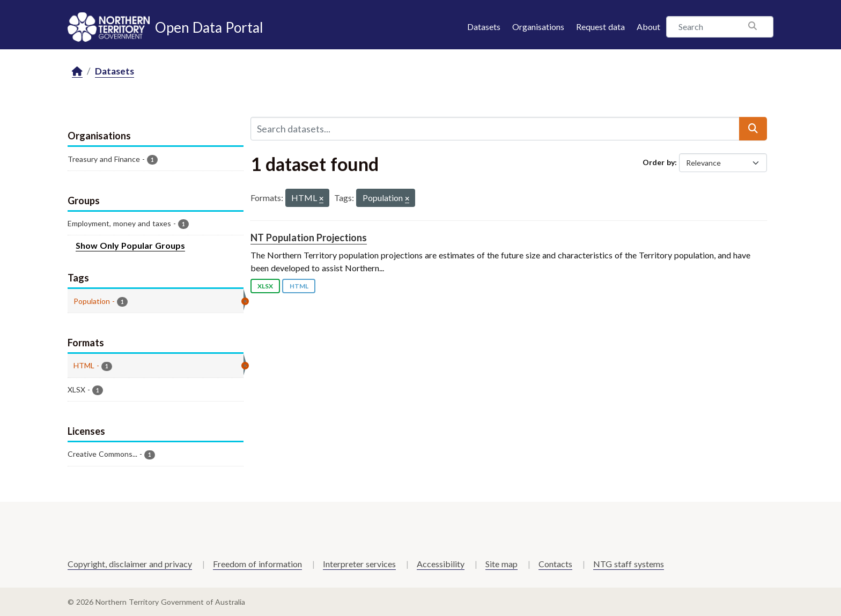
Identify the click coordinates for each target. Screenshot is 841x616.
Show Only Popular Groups (130, 245)
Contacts (555, 564)
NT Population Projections (309, 238)
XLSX (265, 286)
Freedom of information (257, 564)
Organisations (538, 27)
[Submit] (753, 129)
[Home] (77, 72)
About (648, 27)
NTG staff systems (629, 564)
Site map (501, 564)
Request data (600, 27)
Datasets (484, 27)
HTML (299, 286)
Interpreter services (359, 564)
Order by (659, 162)
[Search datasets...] (495, 129)
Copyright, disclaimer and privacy (130, 564)
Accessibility (441, 564)
